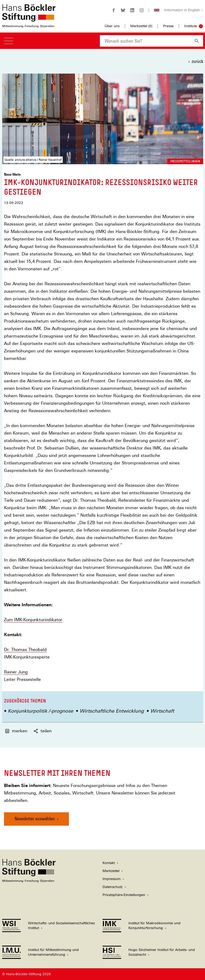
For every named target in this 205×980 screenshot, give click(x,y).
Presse (168, 26)
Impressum (112, 879)
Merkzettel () (141, 26)
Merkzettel (111, 871)
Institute (191, 26)
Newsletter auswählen (35, 819)
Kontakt (109, 863)
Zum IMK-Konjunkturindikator (33, 620)
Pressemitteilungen (185, 161)
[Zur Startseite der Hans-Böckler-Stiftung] (29, 25)
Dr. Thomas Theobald (25, 650)
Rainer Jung (16, 672)
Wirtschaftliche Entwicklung (112, 711)
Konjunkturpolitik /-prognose (40, 711)
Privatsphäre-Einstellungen (124, 895)
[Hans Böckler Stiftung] (29, 881)
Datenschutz (113, 887)
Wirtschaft (162, 711)
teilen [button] (43, 731)
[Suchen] (197, 41)
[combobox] (145, 41)
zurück (197, 61)
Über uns (112, 26)
